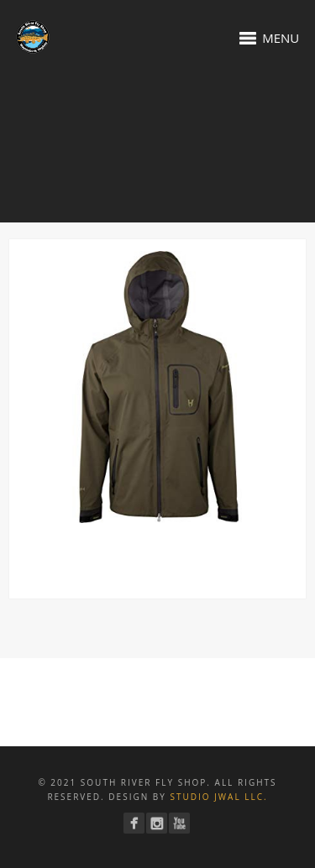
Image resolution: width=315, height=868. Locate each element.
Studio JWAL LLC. (218, 797)
